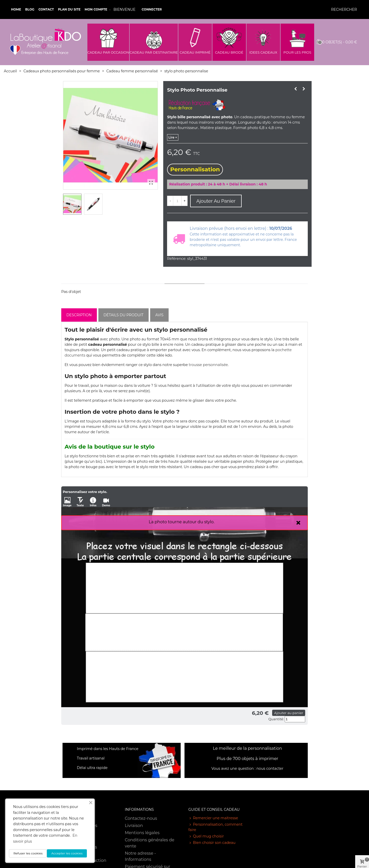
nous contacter (270, 768)
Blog (30, 9)
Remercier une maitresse (213, 818)
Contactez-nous (141, 818)
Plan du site (69, 9)
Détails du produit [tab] (124, 315)
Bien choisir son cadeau (212, 843)
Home (16, 9)
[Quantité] (177, 201)
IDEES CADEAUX (263, 52)
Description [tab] (79, 315)
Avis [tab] (159, 315)
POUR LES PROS (297, 52)
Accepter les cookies (67, 853)
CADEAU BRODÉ (229, 52)
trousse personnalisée (208, 365)
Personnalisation (195, 169)
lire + (173, 137)
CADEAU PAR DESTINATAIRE (154, 52)
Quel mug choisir (206, 836)
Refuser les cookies (28, 853)
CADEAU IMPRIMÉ (195, 52)
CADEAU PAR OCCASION (108, 52)
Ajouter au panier (289, 713)
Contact (46, 9)
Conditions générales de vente (150, 843)
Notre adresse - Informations (140, 856)
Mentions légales (142, 833)
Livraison (134, 826)
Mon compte (96, 9)
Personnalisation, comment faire (216, 827)
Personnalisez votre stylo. (85, 492)
